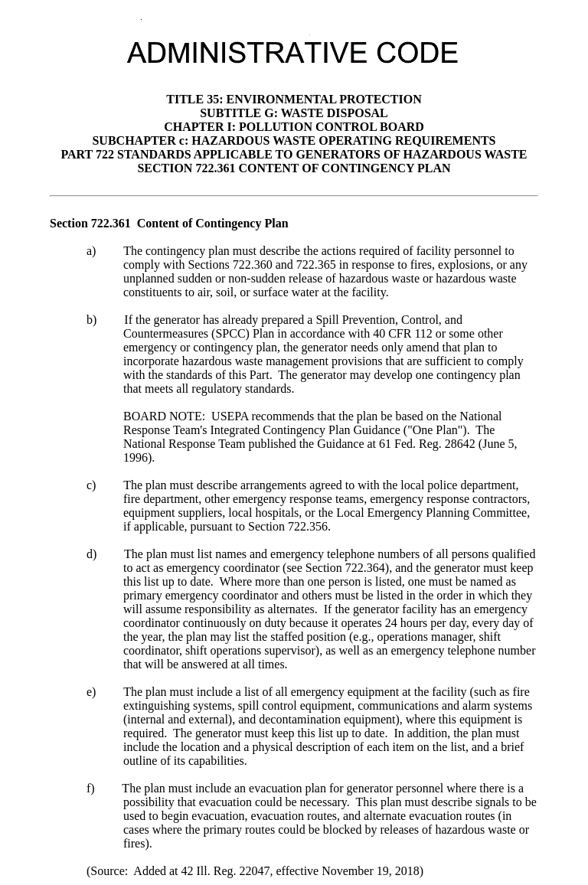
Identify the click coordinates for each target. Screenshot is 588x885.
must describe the (277, 251)
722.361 (111, 223)
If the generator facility (381, 609)
